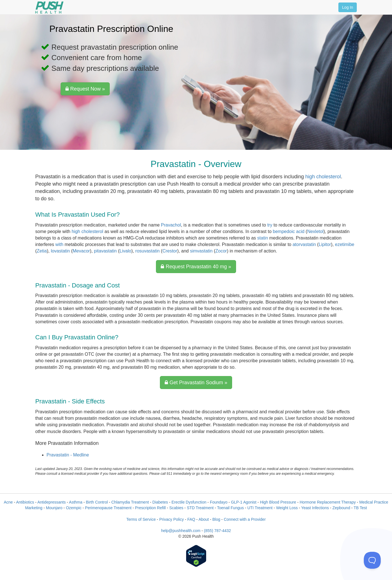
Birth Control (97, 502)
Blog (216, 519)
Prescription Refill (150, 508)
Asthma (76, 502)
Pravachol (171, 225)
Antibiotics (25, 502)
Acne (8, 502)
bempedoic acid (289, 231)
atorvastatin (304, 244)
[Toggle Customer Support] (372, 560)
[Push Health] (49, 7)
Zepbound (341, 508)
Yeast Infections (315, 508)
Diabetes (160, 502)
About (204, 519)
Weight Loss (287, 508)
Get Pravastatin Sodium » (196, 383)
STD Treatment (200, 508)
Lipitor (325, 244)
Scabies (176, 508)
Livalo (125, 251)
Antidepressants (51, 502)
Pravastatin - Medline (68, 455)
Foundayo (219, 502)
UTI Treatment (260, 508)
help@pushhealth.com (181, 531)
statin (263, 238)
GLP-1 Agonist (244, 502)
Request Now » (85, 89)
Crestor (170, 251)
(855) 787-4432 (217, 531)
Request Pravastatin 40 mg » (196, 267)
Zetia (42, 251)
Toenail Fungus (231, 508)
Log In (348, 7)
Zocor (221, 251)
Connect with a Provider (245, 519)
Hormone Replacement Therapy (328, 502)
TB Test (360, 508)
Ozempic (74, 508)
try (270, 225)
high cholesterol (323, 177)
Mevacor (81, 251)
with (59, 244)
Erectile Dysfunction (189, 502)
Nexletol (315, 231)
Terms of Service (141, 519)
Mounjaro (54, 508)
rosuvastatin (147, 251)
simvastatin (201, 251)
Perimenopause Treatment (108, 508)
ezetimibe (345, 244)
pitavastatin (105, 251)
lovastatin (60, 251)
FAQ (191, 519)
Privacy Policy (172, 519)
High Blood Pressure (278, 502)
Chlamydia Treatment (130, 502)
